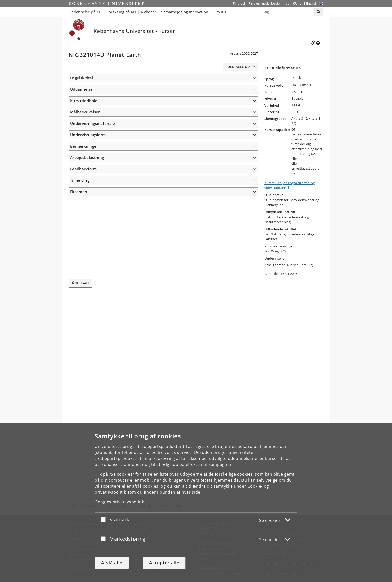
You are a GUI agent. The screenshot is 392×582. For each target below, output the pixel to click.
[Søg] (319, 12)
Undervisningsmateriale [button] (93, 392)
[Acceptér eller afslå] (104, 519)
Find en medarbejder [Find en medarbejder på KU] (265, 3)
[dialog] (196, 503)
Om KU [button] (220, 12)
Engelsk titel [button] (82, 78)
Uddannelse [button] (81, 97)
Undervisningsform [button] (88, 410)
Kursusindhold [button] (84, 125)
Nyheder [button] (149, 12)
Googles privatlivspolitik (119, 502)
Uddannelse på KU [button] (85, 12)
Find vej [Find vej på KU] (239, 3)
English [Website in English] (312, 3)
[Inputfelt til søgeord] (287, 12)
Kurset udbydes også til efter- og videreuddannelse (290, 185)
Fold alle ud (238, 67)
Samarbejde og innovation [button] (185, 12)
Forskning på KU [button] (121, 12)
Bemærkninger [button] (84, 422)
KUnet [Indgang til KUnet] (298, 3)
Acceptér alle (164, 563)
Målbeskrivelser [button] (85, 197)
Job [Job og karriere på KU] (287, 3)
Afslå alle (112, 563)
